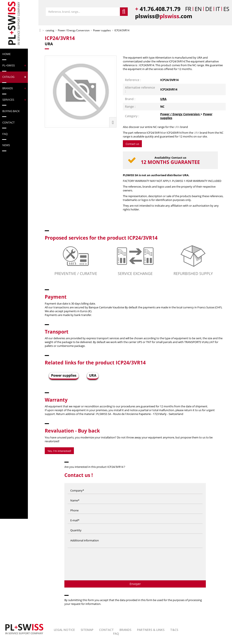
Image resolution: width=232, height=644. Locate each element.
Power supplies (64, 375)
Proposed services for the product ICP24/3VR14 (101, 238)
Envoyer (135, 584)
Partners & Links (151, 630)
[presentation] (135, 566)
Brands (125, 630)
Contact (106, 630)
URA (163, 99)
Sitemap (87, 630)
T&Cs (174, 630)
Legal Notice (64, 630)
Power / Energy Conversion (180, 114)
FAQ (116, 634)
